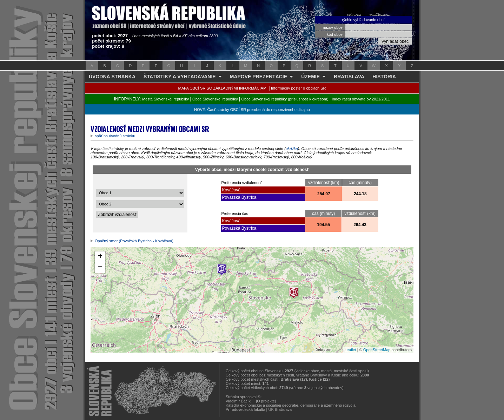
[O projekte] (266, 401)
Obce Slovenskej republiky (215, 99)
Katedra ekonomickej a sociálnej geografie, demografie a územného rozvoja (291, 405)
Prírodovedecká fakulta (246, 409)
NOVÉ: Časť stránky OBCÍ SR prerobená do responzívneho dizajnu (252, 110)
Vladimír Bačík (238, 401)
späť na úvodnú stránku (115, 136)
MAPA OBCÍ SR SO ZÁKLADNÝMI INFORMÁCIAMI (223, 88)
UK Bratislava (280, 409)
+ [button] (100, 257)
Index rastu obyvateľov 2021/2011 (361, 99)
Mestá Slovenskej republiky (165, 99)
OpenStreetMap (377, 350)
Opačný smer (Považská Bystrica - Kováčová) (134, 241)
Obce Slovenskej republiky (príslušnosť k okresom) (285, 99)
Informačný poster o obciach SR (299, 88)
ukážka (292, 149)
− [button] (100, 268)
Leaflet (350, 350)
